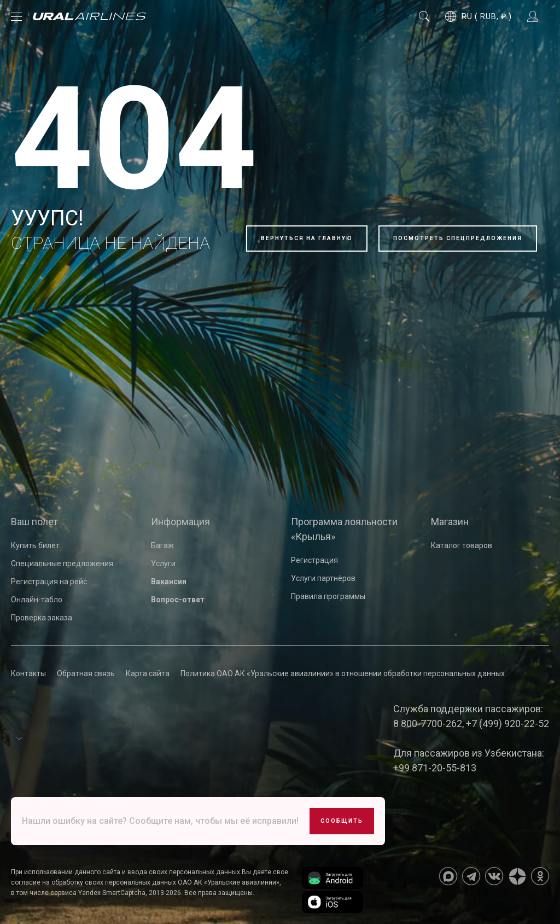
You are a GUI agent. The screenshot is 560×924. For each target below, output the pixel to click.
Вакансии (169, 582)
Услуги (163, 563)
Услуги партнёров (323, 578)
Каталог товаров (462, 545)
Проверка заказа (42, 618)
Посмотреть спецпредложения (458, 238)
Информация (180, 522)
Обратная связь (86, 673)
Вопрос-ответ (178, 600)
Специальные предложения (62, 563)
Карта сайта (148, 673)
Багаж (162, 545)
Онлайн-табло (37, 600)
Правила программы (328, 596)
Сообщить (342, 821)
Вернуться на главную (307, 238)
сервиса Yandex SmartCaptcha (98, 893)
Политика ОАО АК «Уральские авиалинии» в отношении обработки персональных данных (343, 673)
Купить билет (35, 545)
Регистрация (314, 560)
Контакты (28, 673)
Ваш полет (34, 522)
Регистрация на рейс (49, 582)
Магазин (450, 522)
